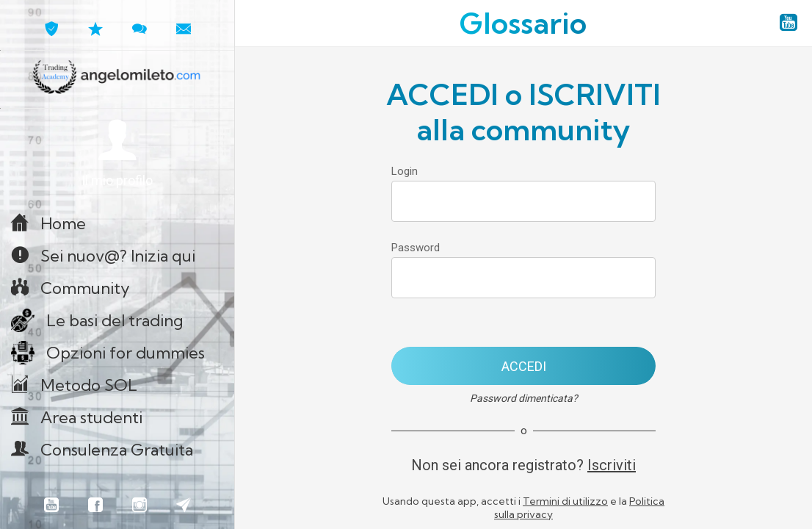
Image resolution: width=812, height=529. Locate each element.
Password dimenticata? (524, 398)
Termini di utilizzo (565, 501)
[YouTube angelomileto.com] (789, 24)
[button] (117, 154)
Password (416, 248)
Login (405, 171)
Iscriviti (612, 465)
